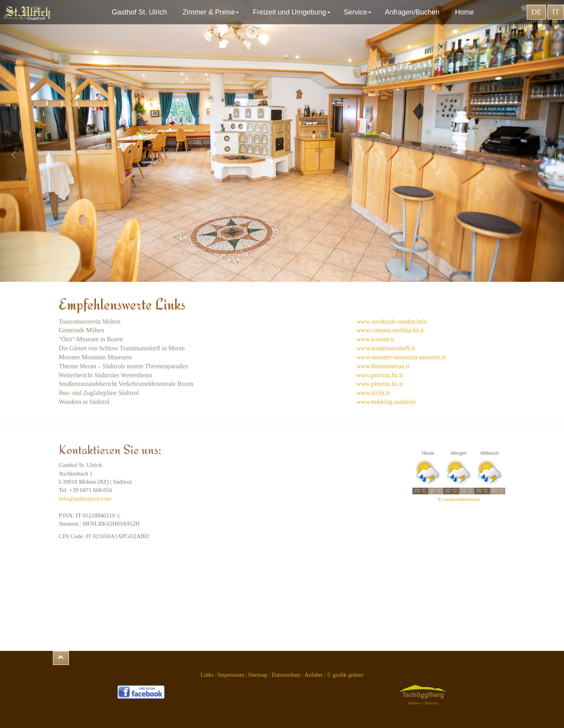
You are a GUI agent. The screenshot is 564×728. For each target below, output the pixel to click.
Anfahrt (314, 675)
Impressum (231, 675)
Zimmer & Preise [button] (212, 12)
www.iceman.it (375, 339)
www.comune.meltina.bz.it (390, 330)
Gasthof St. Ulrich (141, 12)
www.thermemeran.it (383, 366)
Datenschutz (286, 675)
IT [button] (556, 12)
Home (465, 12)
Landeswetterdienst (461, 499)
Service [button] (359, 12)
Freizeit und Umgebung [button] (292, 12)
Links (207, 675)
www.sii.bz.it (373, 393)
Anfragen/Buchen (414, 12)
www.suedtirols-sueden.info (391, 322)
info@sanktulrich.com (85, 499)
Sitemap (258, 675)
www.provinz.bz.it (380, 375)
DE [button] (536, 12)
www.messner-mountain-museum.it (401, 357)
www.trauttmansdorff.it (386, 348)
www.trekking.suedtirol (386, 402)
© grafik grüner (345, 675)
